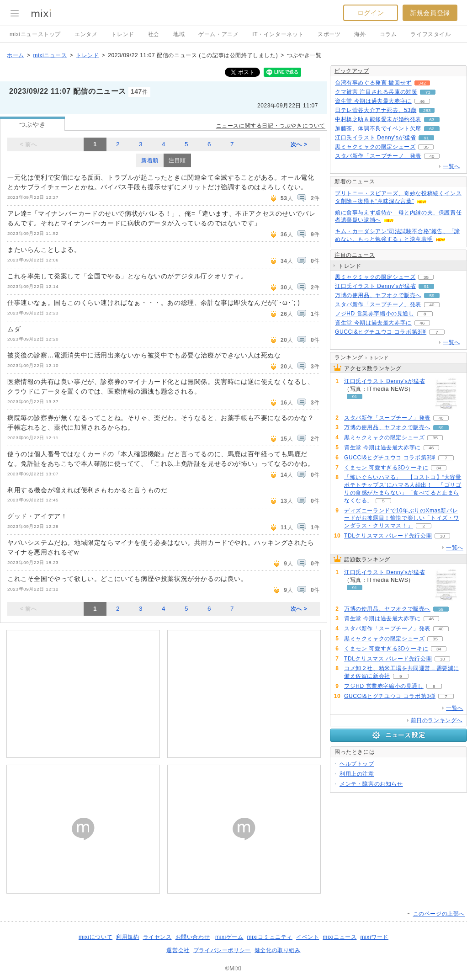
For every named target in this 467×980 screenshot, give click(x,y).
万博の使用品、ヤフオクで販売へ (378, 295)
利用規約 (127, 937)
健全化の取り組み (278, 950)
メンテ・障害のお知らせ (371, 784)
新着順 (150, 160)
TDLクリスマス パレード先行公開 (388, 536)
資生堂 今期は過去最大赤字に (373, 101)
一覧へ (451, 166)
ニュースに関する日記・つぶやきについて (271, 126)
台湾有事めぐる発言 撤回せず (373, 83)
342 (422, 83)
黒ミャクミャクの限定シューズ (375, 147)
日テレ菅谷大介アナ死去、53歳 (376, 110)
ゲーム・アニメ (218, 34)
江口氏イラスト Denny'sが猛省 (375, 138)
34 (439, 468)
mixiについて (96, 937)
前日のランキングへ (437, 720)
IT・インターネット (278, 34)
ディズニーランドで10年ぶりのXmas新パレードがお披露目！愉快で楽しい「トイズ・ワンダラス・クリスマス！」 (402, 518)
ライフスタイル (430, 34)
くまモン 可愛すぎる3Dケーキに (386, 468)
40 (432, 156)
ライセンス (157, 937)
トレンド (122, 34)
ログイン (371, 13)
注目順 (177, 160)
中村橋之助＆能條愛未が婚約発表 (378, 119)
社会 (154, 34)
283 (427, 110)
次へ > (299, 144)
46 (422, 101)
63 (432, 120)
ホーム (16, 55)
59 (432, 296)
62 (432, 129)
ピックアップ (352, 71)
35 (426, 147)
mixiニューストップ (35, 34)
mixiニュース (50, 55)
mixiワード (374, 937)
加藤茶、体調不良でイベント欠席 (378, 128)
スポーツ (329, 34)
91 (427, 138)
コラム (388, 34)
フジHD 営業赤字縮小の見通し (375, 314)
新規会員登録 (430, 13)
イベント (308, 937)
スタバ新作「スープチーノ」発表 (378, 156)
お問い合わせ (193, 937)
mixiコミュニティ (270, 937)
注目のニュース (355, 255)
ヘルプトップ (357, 764)
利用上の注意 (357, 774)
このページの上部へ (439, 914)
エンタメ (86, 34)
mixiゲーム (229, 937)
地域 (179, 34)
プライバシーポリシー (222, 950)
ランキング (349, 357)
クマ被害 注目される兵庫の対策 (376, 92)
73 (428, 92)
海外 (360, 34)
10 (443, 536)
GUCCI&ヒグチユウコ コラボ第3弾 (381, 332)
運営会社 (178, 950)
